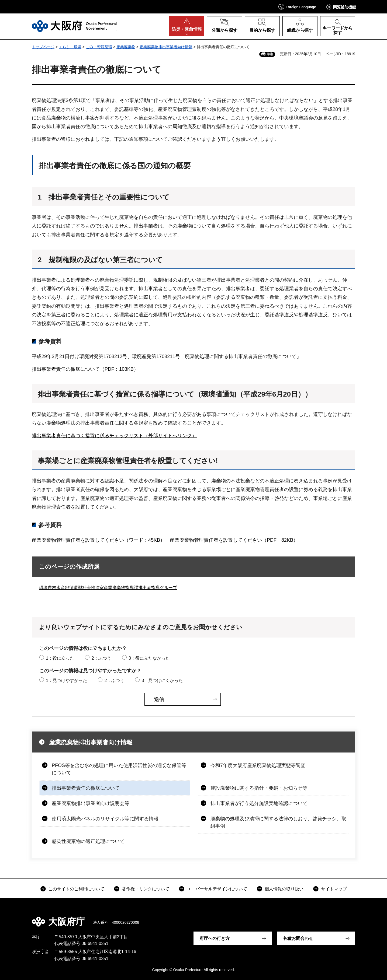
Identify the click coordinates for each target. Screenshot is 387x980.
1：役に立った (60, 658)
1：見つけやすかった (66, 680)
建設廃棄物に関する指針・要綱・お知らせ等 (259, 788)
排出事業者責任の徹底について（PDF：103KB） (85, 369)
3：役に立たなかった (149, 658)
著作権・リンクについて (146, 889)
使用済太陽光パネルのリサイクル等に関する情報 (105, 819)
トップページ (43, 47)
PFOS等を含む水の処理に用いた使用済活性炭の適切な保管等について (119, 769)
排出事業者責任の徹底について (86, 788)
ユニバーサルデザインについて (217, 889)
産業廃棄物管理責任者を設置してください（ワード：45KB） (98, 540)
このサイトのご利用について (76, 889)
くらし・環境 (70, 47)
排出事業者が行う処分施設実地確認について (259, 803)
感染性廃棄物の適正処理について (88, 841)
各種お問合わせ (298, 938)
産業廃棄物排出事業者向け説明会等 (91, 803)
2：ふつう (101, 658)
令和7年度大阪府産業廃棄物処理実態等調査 (258, 765)
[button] (297, 7)
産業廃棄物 (126, 47)
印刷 (270, 54)
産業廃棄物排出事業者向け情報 (166, 47)
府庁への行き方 (215, 938)
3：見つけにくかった (162, 680)
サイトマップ (334, 889)
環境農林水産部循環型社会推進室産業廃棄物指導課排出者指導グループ (108, 588)
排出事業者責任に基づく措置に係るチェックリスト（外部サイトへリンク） (114, 436)
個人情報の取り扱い (284, 889)
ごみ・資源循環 (99, 47)
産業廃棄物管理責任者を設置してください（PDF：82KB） (234, 540)
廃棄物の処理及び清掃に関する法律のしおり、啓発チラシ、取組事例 (278, 822)
